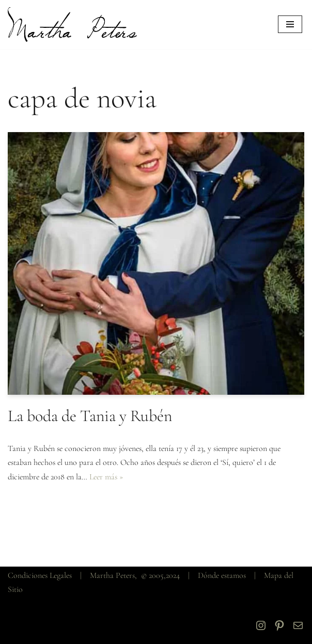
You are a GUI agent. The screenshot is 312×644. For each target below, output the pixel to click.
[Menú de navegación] (290, 24)
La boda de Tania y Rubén (90, 416)
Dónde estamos (222, 575)
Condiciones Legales (40, 575)
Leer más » (106, 477)
